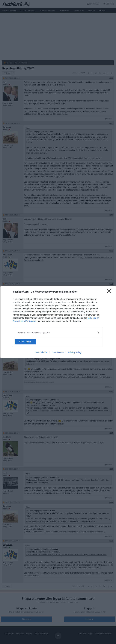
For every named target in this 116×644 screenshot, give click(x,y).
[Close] (110, 292)
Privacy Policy (75, 353)
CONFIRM (29, 342)
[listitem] (58, 332)
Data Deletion (41, 353)
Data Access (58, 353)
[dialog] (58, 322)
